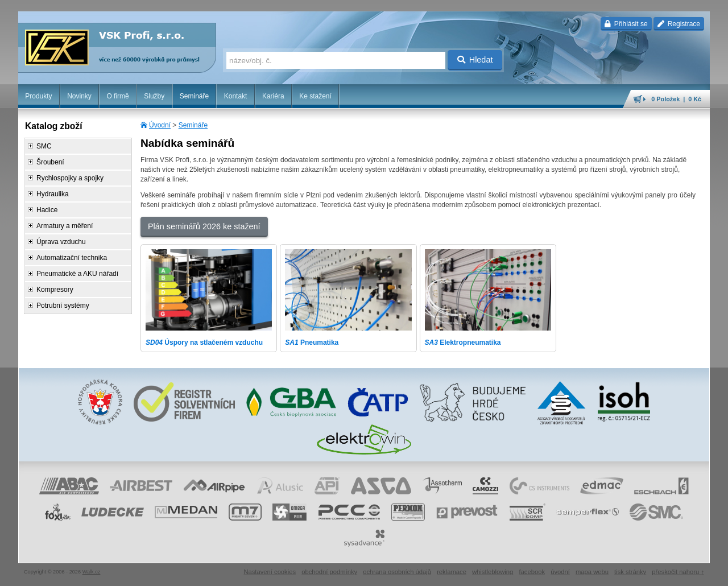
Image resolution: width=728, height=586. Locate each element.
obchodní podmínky (329, 572)
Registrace (679, 24)
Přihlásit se (626, 24)
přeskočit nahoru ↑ (678, 572)
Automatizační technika (72, 258)
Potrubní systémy (63, 306)
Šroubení (50, 162)
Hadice (47, 210)
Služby (154, 96)
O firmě (117, 96)
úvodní (560, 572)
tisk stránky (630, 572)
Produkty (38, 96)
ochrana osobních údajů (397, 572)
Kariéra (273, 96)
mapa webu (592, 572)
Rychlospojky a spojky (70, 178)
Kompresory (55, 290)
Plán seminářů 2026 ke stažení (204, 226)
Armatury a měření (65, 226)
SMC (44, 146)
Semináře (194, 96)
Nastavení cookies (270, 572)
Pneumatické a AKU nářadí (77, 274)
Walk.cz (92, 572)
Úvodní (160, 125)
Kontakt (236, 96)
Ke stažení (315, 96)
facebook (532, 572)
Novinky (79, 96)
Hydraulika (53, 194)
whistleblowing (493, 572)
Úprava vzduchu (61, 242)
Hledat (475, 60)
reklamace (452, 572)
